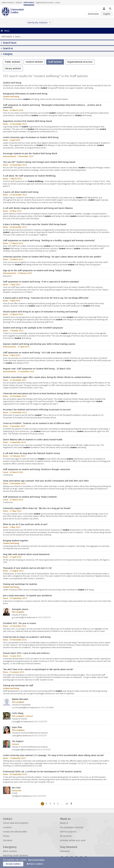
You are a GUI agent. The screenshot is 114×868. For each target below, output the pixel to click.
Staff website (7, 37)
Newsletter (65, 851)
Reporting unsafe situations (16, 856)
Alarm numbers (10, 851)
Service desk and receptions (16, 823)
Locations (7, 827)
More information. (36, 860)
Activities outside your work (73, 840)
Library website (13, 68)
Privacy (6, 836)
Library (58, 3)
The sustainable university (72, 827)
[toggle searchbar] (110, 8)
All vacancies (66, 836)
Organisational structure (45, 3)
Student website (34, 62)
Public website (13, 62)
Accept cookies (13, 864)
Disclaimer (8, 840)
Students (19, 3)
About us (64, 823)
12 (67, 804)
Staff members (29, 3)
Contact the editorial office (15, 832)
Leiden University (8, 3)
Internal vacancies (68, 832)
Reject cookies (36, 864)
